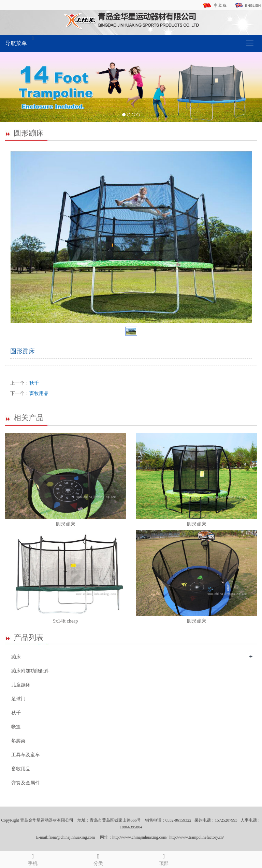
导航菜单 (16, 43)
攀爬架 (18, 741)
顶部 (164, 859)
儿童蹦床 (21, 685)
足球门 (18, 699)
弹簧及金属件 (26, 783)
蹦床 (16, 657)
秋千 (34, 383)
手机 (33, 859)
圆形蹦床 (65, 524)
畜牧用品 (39, 393)
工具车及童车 (26, 755)
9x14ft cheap (66, 621)
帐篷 (16, 727)
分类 (98, 859)
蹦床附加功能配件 (30, 671)
